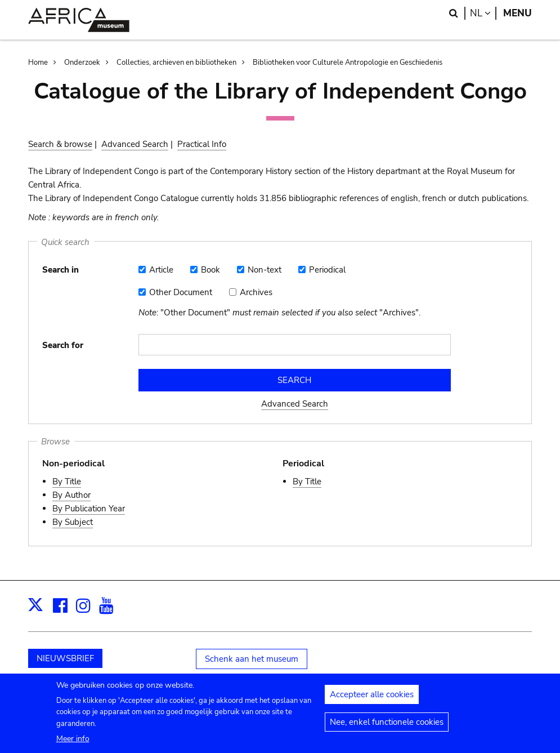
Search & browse (60, 144)
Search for (63, 345)
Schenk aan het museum (252, 659)
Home (38, 63)
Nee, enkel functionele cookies (387, 728)
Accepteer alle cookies (372, 701)
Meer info (73, 744)
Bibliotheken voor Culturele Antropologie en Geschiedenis (348, 63)
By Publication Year (89, 509)
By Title (67, 482)
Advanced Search (135, 144)
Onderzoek (82, 63)
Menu (518, 13)
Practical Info (202, 144)
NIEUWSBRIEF (65, 658)
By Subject (73, 522)
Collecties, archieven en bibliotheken (176, 63)
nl (483, 13)
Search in (61, 270)
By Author (71, 495)
